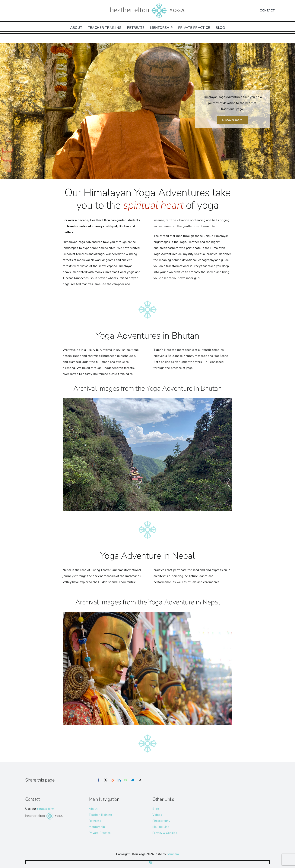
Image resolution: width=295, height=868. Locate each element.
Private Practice (100, 833)
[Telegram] (132, 780)
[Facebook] (99, 780)
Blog (156, 809)
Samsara (173, 854)
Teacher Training (100, 815)
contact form (46, 809)
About (93, 809)
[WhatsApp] (126, 780)
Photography (161, 821)
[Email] (139, 780)
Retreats (95, 821)
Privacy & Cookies (165, 833)
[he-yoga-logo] (147, 3)
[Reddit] (112, 780)
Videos (157, 815)
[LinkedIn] (119, 780)
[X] (106, 780)
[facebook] (144, 862)
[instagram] (151, 862)
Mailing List (161, 827)
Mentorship (97, 827)
